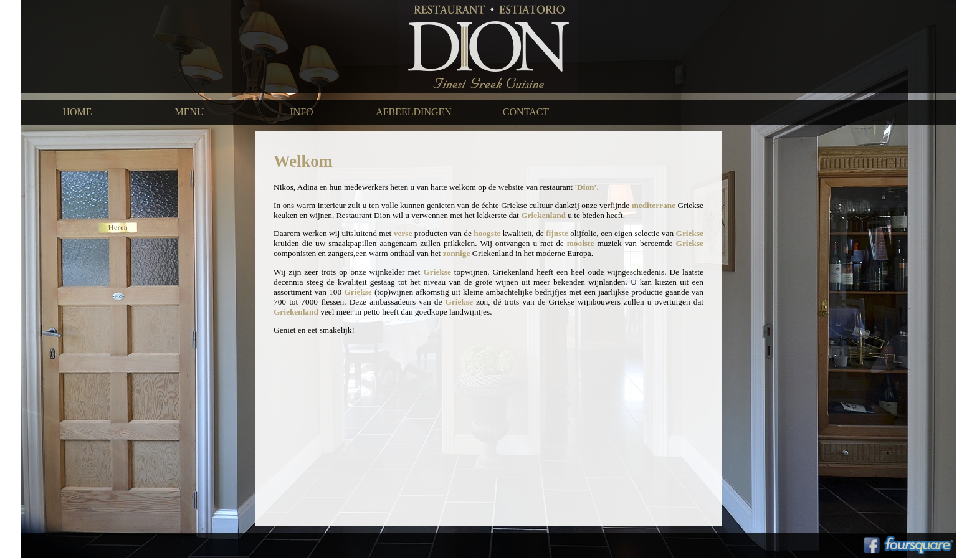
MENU (189, 112)
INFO (301, 112)
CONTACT (526, 112)
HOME (77, 112)
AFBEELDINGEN (414, 112)
